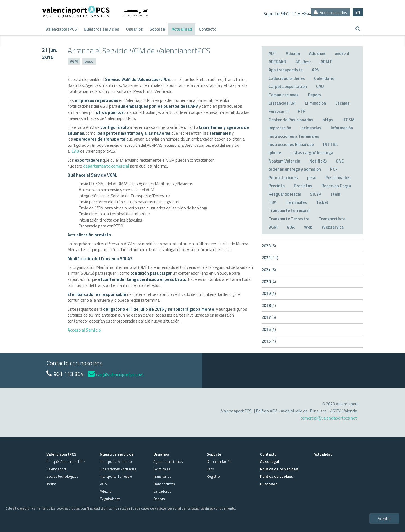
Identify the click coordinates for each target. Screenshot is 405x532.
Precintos (303, 186)
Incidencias (311, 128)
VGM (74, 61)
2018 (269, 306)
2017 (269, 317)
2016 (269, 329)
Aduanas (317, 53)
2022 (270, 258)
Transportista (332, 219)
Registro (213, 476)
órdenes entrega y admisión (295, 169)
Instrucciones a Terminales (294, 136)
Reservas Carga (336, 186)
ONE (340, 161)
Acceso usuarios (330, 13)
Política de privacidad (279, 469)
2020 (269, 282)
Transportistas (164, 484)
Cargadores (162, 491)
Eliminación (315, 103)
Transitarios (162, 476)
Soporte (157, 29)
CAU (75, 151)
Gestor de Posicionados (291, 120)
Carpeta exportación (288, 86)
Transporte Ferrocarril (290, 210)
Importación (280, 128)
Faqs (210, 469)
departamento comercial (106, 166)
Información (342, 128)
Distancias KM (282, 103)
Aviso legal (270, 461)
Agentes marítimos (168, 461)
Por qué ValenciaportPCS (66, 461)
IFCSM (349, 120)
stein (335, 194)
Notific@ (318, 161)
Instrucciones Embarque (291, 144)
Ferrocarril (279, 111)
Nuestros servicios (102, 29)
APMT (326, 62)
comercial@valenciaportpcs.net (329, 418)
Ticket (322, 202)
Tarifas (51, 484)
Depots (315, 95)
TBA (273, 202)
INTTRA (330, 144)
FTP (302, 111)
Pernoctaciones (283, 178)
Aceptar (384, 518)
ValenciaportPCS (61, 29)
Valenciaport (56, 469)
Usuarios (134, 29)
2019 (269, 293)
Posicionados (338, 178)
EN (358, 12)
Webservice (333, 227)
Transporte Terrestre (289, 219)
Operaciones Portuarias (118, 469)
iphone (275, 153)
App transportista (286, 70)
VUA (291, 227)
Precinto (277, 186)
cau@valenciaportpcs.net (116, 374)
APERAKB (277, 62)
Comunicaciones (284, 95)
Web (308, 227)
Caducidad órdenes (287, 78)
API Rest (303, 62)
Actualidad (182, 29)
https (328, 120)
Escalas (342, 103)
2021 (269, 270)
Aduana (293, 53)
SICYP (316, 194)
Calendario (324, 78)
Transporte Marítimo (116, 461)
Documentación (219, 461)
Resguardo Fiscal (285, 194)
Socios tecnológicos (62, 476)
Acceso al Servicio (84, 330)
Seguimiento (110, 499)
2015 (269, 341)
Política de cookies (277, 476)
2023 (269, 246)
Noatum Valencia (284, 161)
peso (89, 61)
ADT (273, 53)
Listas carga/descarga (312, 153)
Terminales (296, 202)
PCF (334, 169)
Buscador (269, 484)
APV (316, 70)
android (342, 53)
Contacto (208, 29)
